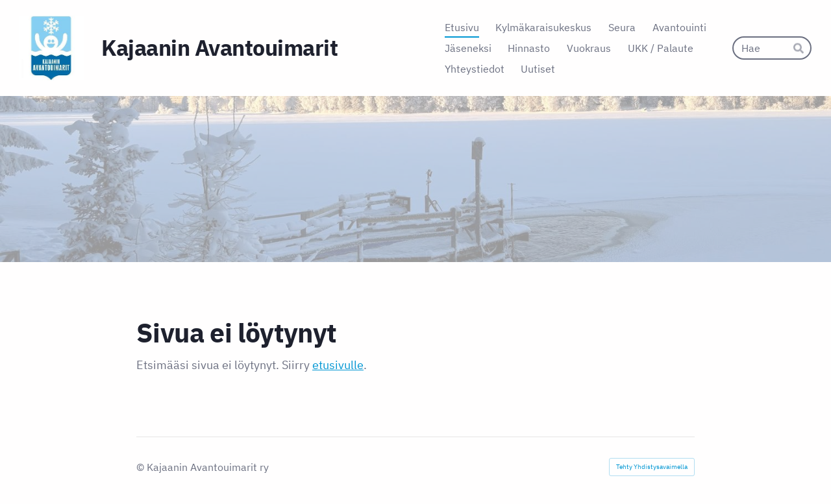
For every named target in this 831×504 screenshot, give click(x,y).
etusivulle (338, 365)
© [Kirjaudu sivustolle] (142, 467)
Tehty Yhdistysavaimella (652, 467)
